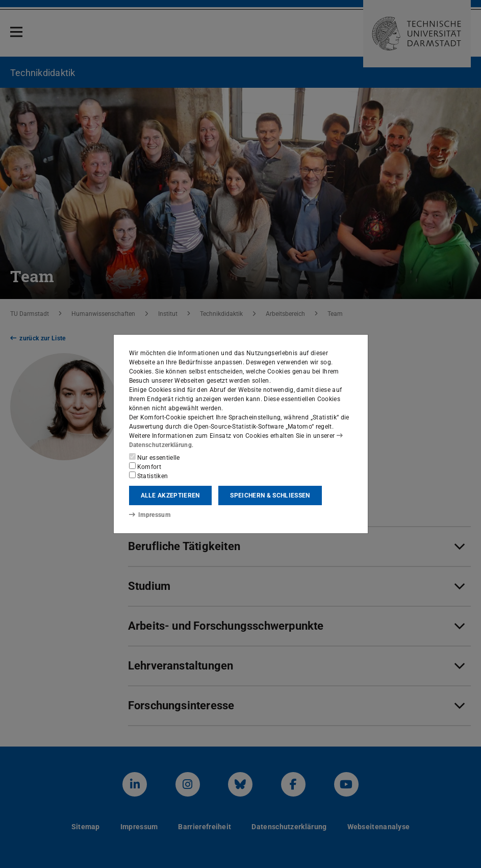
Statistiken (149, 476)
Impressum (150, 515)
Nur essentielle (155, 457)
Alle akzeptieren (170, 495)
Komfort (145, 466)
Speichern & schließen (270, 495)
